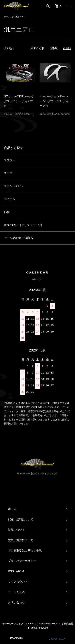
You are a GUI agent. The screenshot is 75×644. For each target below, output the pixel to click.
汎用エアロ (21, 17)
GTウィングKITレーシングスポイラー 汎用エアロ (19, 101)
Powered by (37, 636)
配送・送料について (21, 519)
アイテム (10, 199)
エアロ (8, 173)
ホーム (7, 17)
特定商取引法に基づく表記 (25, 551)
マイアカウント (18, 582)
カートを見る (16, 592)
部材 (7, 212)
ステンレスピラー (15, 186)
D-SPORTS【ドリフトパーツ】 (24, 225)
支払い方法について (21, 540)
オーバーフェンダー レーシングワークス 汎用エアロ (54, 101)
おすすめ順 (37, 48)
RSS (11, 571)
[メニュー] (69, 6)
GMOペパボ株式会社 (62, 624)
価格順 (53, 48)
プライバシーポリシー (22, 561)
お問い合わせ (16, 602)
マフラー (10, 160)
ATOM (20, 571)
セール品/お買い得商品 (18, 238)
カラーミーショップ (12, 624)
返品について (16, 530)
